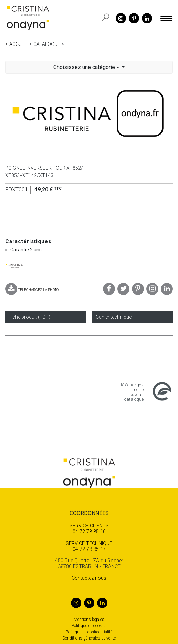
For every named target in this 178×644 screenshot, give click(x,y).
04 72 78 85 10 (89, 529)
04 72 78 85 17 (89, 546)
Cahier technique (114, 317)
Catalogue (47, 44)
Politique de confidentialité (89, 632)
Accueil (19, 44)
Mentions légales (89, 620)
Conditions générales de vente (89, 638)
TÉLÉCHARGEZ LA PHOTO (32, 290)
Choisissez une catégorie (87, 67)
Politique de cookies (89, 626)
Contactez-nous (89, 578)
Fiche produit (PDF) (29, 317)
